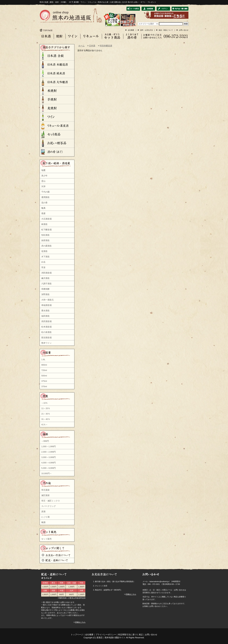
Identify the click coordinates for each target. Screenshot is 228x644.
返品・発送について (166, 30)
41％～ (44, 425)
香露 (43, 213)
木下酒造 (45, 257)
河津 (43, 186)
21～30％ (46, 414)
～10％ (44, 403)
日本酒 (92, 46)
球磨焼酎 (45, 289)
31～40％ (46, 419)
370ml (44, 386)
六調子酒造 (46, 284)
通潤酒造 (45, 197)
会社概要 (131, 30)
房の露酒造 (46, 246)
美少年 (44, 176)
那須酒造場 (46, 338)
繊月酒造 (45, 278)
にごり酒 (45, 517)
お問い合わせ (184, 30)
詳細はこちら (80, 622)
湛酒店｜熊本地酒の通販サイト (111, 638)
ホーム (81, 46)
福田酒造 (45, 316)
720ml (44, 370)
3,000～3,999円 (49, 457)
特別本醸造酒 (106, 46)
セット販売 (46, 539)
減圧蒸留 (45, 495)
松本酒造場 (46, 327)
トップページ (77, 635)
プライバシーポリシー (106, 635)
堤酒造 (44, 251)
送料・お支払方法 (146, 30)
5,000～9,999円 (49, 468)
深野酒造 (45, 294)
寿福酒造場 (46, 305)
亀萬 (43, 208)
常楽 (43, 267)
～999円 (45, 441)
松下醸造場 (46, 230)
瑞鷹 (43, 170)
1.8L (43, 359)
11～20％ (46, 408)
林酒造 (44, 224)
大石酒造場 (46, 219)
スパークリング (49, 506)
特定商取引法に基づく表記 (130, 635)
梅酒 (43, 522)
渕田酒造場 (46, 273)
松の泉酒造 (46, 332)
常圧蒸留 (45, 490)
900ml (44, 365)
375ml (44, 381)
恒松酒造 (45, 235)
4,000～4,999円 (49, 463)
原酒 (43, 512)
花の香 (44, 203)
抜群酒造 (45, 240)
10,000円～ (47, 473)
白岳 (43, 262)
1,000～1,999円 (49, 446)
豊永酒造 (45, 311)
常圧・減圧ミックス (51, 501)
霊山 (43, 181)
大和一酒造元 (47, 300)
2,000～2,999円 (49, 452)
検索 (186, 24)
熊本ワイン (46, 343)
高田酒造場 (46, 321)
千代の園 (45, 192)
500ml (44, 376)
